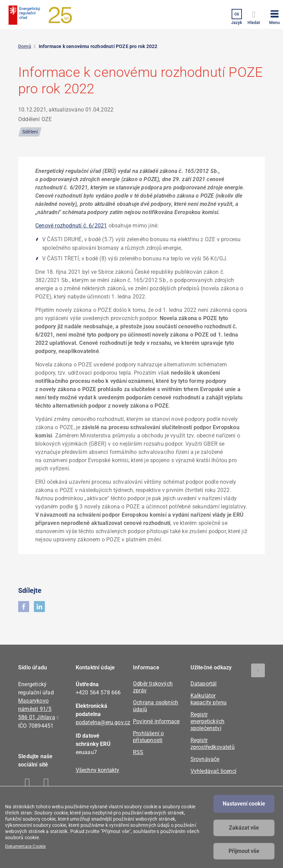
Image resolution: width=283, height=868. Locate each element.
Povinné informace (156, 721)
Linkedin (46, 784)
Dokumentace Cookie (26, 846)
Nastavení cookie (244, 804)
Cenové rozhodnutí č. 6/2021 (71, 226)
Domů (25, 46)
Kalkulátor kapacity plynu (209, 699)
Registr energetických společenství (208, 721)
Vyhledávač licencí (214, 771)
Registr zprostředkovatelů (213, 744)
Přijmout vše (244, 851)
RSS (138, 752)
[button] (274, 16)
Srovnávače (205, 759)
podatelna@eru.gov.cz (103, 722)
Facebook (28, 784)
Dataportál (204, 684)
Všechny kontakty (98, 770)
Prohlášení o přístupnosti (148, 737)
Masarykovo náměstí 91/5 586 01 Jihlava (37, 709)
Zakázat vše (244, 828)
